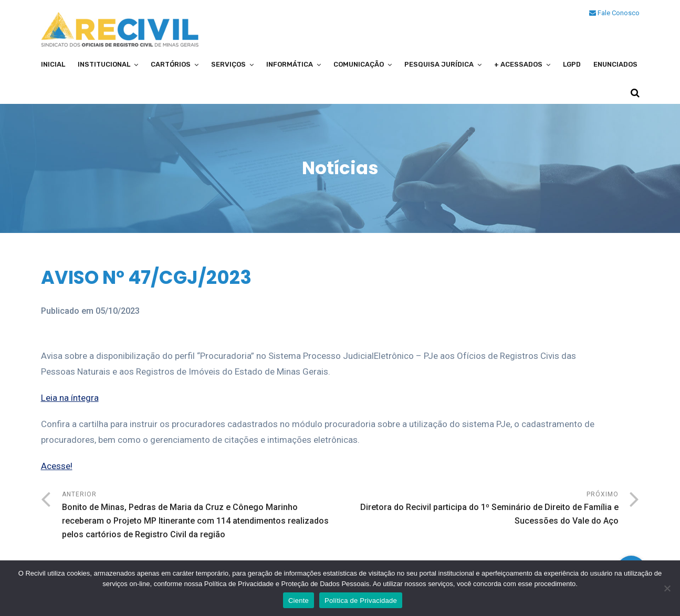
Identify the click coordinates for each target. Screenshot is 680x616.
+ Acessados (518, 64)
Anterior (201, 516)
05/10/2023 (118, 311)
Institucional (104, 64)
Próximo (479, 509)
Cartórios (171, 64)
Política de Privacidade (361, 601)
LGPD (572, 64)
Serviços (228, 64)
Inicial (53, 64)
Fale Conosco (614, 13)
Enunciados (615, 64)
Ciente (299, 601)
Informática (290, 64)
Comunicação (359, 64)
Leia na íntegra (70, 398)
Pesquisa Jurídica (439, 64)
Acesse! (57, 466)
